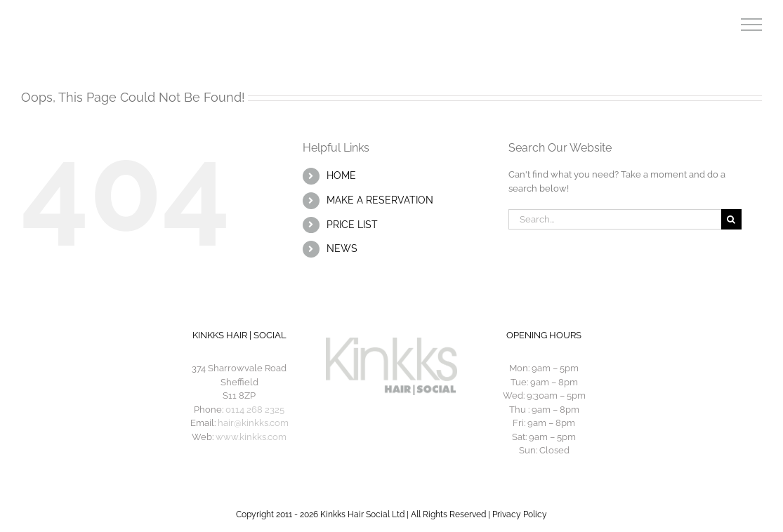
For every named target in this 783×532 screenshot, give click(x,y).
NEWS (342, 248)
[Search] (731, 219)
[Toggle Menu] (752, 25)
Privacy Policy (520, 514)
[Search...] (615, 219)
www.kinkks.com (251, 437)
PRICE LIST (352, 225)
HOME (341, 175)
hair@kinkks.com (253, 423)
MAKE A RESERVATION (380, 200)
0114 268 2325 (255, 410)
